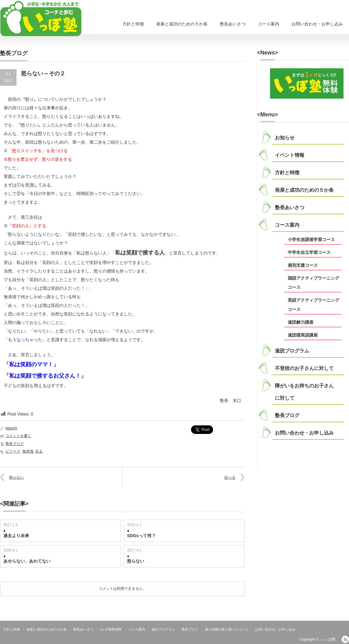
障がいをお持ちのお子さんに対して (304, 392)
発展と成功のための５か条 (182, 24)
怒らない (17, 477)
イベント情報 (290, 155)
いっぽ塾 (328, 639)
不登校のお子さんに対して (304, 368)
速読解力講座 (301, 322)
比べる (230, 477)
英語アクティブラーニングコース (313, 305)
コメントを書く (18, 436)
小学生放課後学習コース (311, 239)
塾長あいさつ (233, 24)
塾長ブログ (15, 444)
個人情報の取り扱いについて (227, 629)
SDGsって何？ (141, 536)
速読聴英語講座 (303, 335)
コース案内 (268, 24)
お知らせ (285, 138)
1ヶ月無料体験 (111, 629)
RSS (345, 639)
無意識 (28, 451)
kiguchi (11, 428)
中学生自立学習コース (309, 252)
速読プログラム (292, 351)
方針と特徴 (133, 24)
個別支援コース (303, 265)
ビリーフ (13, 451)
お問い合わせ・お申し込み (317, 24)
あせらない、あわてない (27, 561)
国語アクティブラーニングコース (313, 283)
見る (39, 451)
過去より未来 (16, 536)
